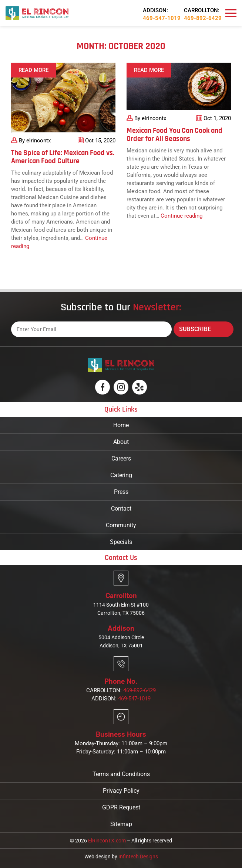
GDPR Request (121, 807)
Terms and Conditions (121, 774)
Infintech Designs (138, 857)
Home (121, 425)
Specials (121, 542)
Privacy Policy (121, 791)
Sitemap (121, 824)
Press (121, 492)
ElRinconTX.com (107, 841)
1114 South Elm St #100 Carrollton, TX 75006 (121, 609)
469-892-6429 (203, 18)
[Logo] (37, 13)
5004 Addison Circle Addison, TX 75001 (121, 641)
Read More (33, 70)
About (121, 442)
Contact (121, 509)
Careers (121, 458)
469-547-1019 (162, 18)
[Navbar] (231, 13)
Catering (121, 475)
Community (121, 525)
